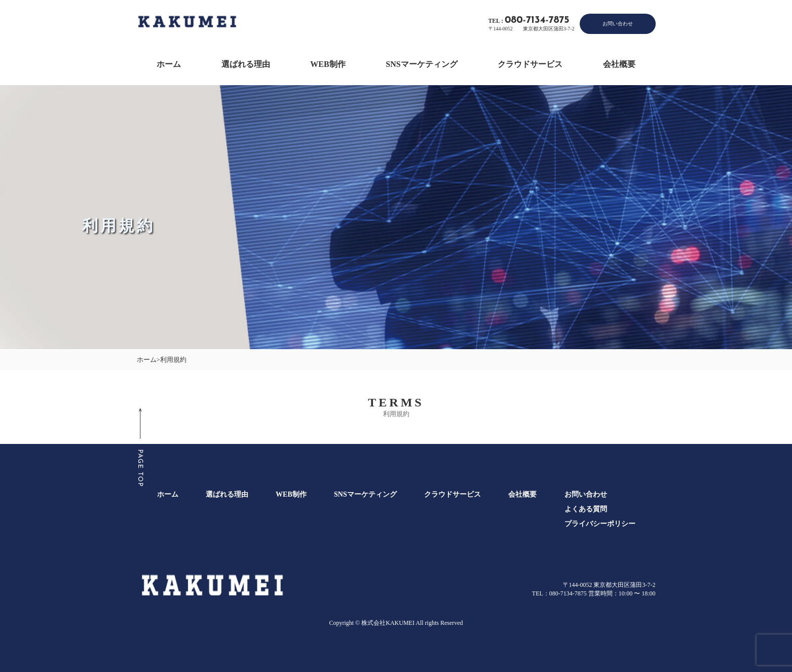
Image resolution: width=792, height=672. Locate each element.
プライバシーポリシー (600, 524)
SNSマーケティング (421, 64)
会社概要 (619, 64)
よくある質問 (586, 509)
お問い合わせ (618, 24)
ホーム (169, 64)
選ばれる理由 (246, 64)
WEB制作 (328, 64)
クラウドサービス (530, 64)
